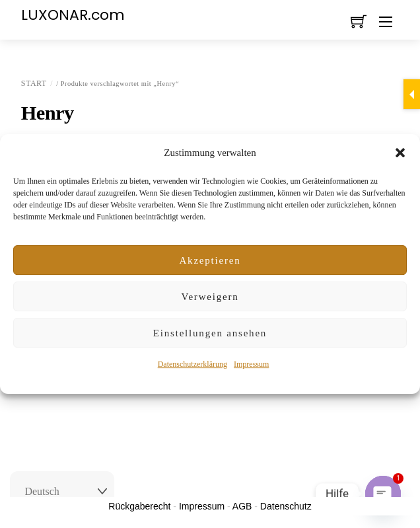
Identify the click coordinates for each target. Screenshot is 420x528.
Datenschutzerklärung (192, 364)
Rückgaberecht (139, 506)
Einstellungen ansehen (210, 333)
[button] (400, 153)
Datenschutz (286, 506)
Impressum (251, 364)
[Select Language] (62, 492)
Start (34, 83)
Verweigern (210, 297)
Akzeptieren (210, 260)
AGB (242, 506)
